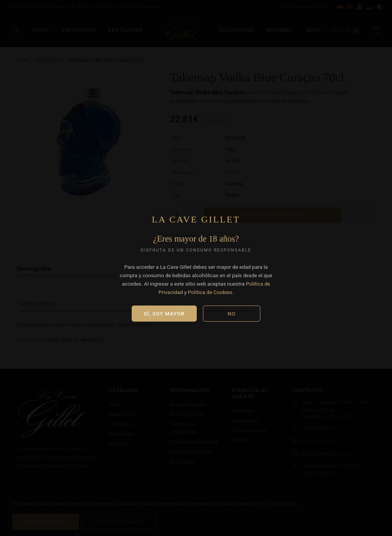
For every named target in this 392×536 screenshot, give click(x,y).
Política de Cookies (210, 292)
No (232, 314)
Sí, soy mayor (164, 314)
